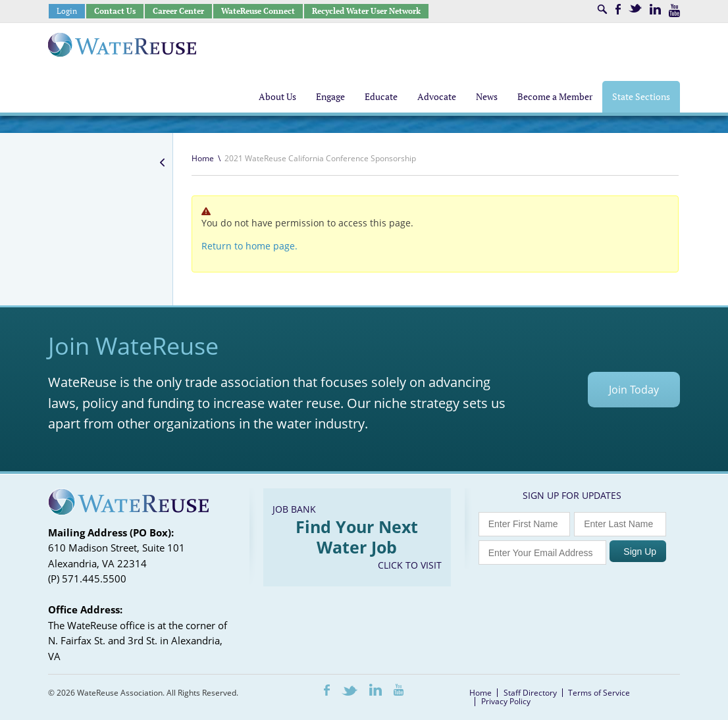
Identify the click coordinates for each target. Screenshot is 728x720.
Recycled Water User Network (366, 11)
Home (203, 158)
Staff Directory (530, 693)
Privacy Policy (506, 701)
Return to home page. (249, 246)
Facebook (618, 9)
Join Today (634, 390)
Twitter (635, 8)
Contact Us (115, 11)
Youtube (674, 11)
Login (67, 11)
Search (602, 9)
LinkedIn (655, 9)
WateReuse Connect (258, 11)
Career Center (178, 11)
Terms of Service (599, 693)
